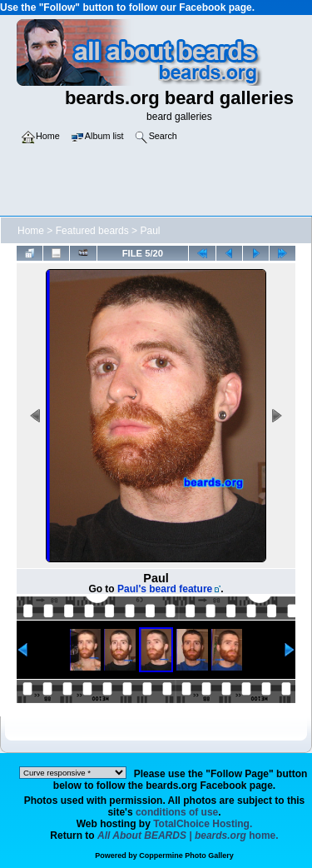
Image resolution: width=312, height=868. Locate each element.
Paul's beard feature (165, 589)
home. (188, 836)
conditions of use (177, 812)
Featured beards (92, 231)
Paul (150, 231)
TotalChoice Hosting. (203, 824)
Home (31, 231)
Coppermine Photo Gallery (186, 856)
